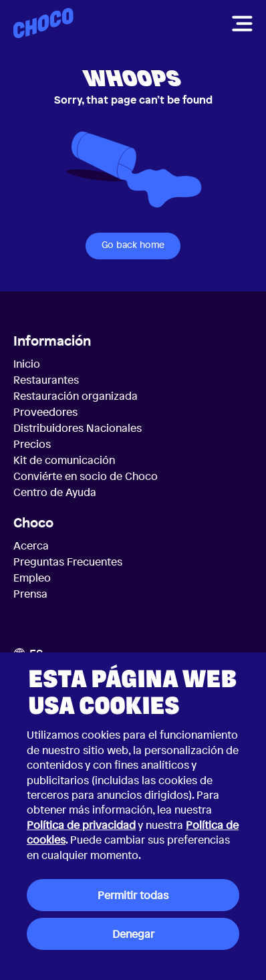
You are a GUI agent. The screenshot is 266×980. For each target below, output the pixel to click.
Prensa (30, 594)
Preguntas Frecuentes (68, 562)
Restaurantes (46, 380)
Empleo (32, 578)
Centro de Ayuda (55, 492)
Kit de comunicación (64, 460)
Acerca (31, 545)
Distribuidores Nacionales (78, 428)
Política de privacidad (81, 825)
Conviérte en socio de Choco (86, 476)
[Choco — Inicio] (43, 23)
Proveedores (45, 412)
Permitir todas (133, 895)
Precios (32, 444)
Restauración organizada (76, 396)
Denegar (133, 934)
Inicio (27, 364)
